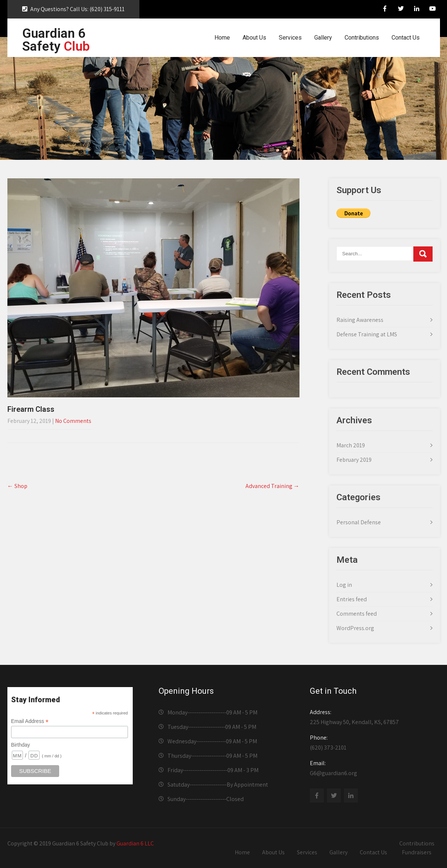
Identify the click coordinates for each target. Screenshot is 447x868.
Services (290, 38)
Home (222, 38)
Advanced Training (272, 486)
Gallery (323, 38)
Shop (17, 486)
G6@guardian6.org (372, 768)
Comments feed (357, 614)
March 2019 (351, 445)
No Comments (73, 421)
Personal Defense (359, 522)
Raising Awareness (360, 320)
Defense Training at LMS (367, 334)
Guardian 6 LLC (135, 843)
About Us (254, 38)
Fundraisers (417, 852)
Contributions (362, 38)
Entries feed (352, 599)
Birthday (21, 745)
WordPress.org (355, 628)
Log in (344, 585)
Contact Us (406, 38)
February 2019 (354, 460)
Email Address (30, 721)
